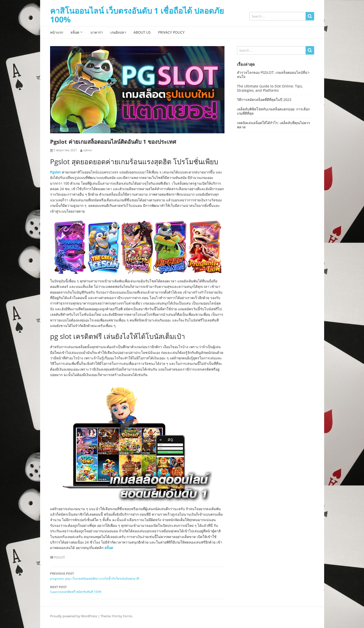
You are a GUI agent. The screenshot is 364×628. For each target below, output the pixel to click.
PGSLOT (59, 557)
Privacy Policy (171, 32)
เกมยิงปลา (118, 32)
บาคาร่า (97, 32)
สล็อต (75, 32)
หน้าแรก (57, 32)
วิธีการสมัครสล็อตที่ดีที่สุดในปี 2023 (264, 100)
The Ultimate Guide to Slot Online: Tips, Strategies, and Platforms (270, 88)
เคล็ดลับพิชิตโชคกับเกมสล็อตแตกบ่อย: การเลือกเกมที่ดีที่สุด (273, 111)
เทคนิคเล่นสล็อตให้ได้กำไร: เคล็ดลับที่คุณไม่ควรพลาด (274, 125)
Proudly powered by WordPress (74, 616)
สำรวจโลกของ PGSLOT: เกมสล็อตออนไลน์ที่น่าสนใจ (273, 75)
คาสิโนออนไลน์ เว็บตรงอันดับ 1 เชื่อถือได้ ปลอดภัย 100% (137, 15)
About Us (142, 32)
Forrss (127, 616)
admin (88, 150)
